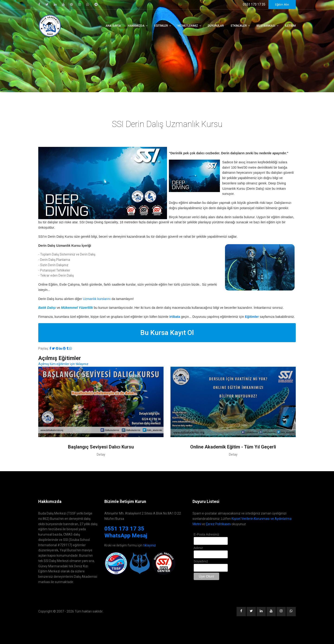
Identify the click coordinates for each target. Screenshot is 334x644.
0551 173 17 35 (124, 529)
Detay (101, 455)
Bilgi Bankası (266, 26)
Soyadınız (201, 561)
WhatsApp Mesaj (126, 536)
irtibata (175, 317)
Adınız (198, 548)
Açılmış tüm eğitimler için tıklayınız (63, 364)
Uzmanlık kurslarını (97, 299)
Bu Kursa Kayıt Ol (167, 333)
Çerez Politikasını (218, 524)
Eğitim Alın (282, 5)
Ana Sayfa (113, 26)
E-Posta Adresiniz (207, 534)
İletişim (290, 26)
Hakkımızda (136, 26)
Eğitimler (161, 26)
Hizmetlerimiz (188, 26)
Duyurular (216, 26)
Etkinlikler (239, 26)
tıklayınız (149, 545)
